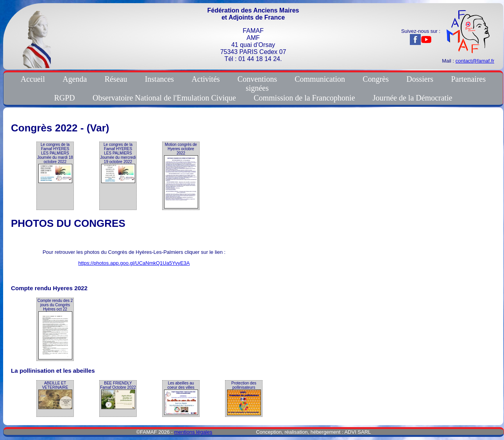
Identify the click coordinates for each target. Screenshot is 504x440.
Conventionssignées (257, 84)
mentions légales (193, 432)
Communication (320, 79)
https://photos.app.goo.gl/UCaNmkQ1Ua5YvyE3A (134, 263)
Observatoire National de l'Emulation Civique (164, 98)
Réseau (116, 79)
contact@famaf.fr (475, 61)
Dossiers (420, 79)
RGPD (64, 98)
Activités (206, 79)
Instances (159, 79)
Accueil (33, 79)
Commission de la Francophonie (304, 98)
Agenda (75, 79)
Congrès (376, 79)
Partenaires (468, 79)
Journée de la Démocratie (413, 98)
